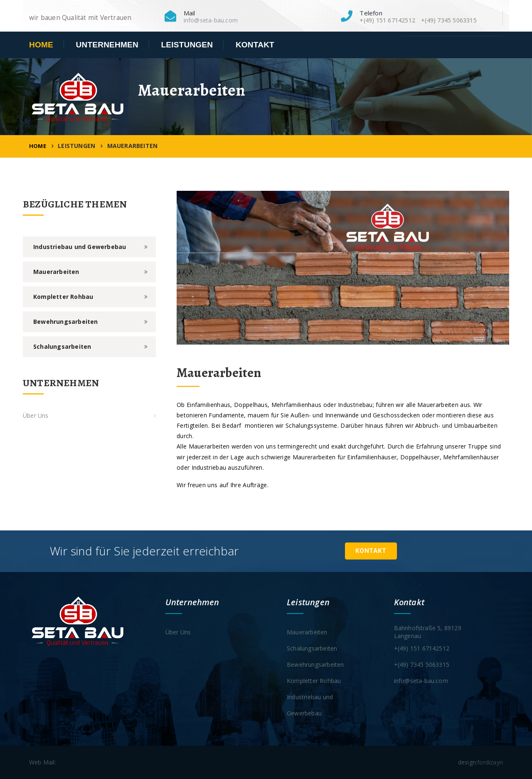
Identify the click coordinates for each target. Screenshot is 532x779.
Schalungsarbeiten (62, 346)
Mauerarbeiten (56, 272)
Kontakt (255, 45)
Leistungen (187, 45)
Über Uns (36, 415)
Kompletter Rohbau (63, 297)
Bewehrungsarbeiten (66, 322)
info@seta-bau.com (211, 20)
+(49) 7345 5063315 (422, 664)
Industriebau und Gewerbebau (80, 247)
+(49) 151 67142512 (422, 648)
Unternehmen (107, 45)
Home (41, 45)
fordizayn (490, 762)
